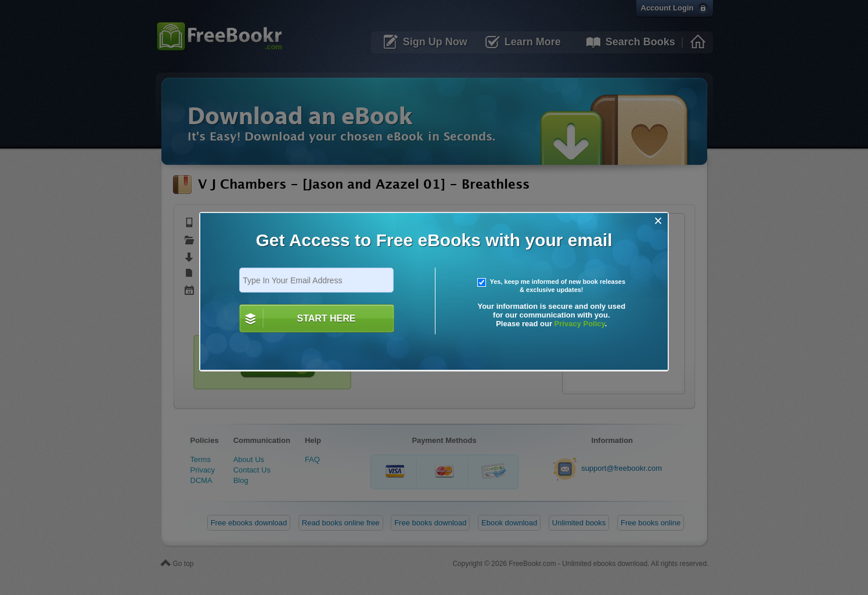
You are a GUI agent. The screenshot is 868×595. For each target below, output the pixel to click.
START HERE (326, 318)
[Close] (658, 221)
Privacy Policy (580, 324)
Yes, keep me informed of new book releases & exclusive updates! (552, 286)
